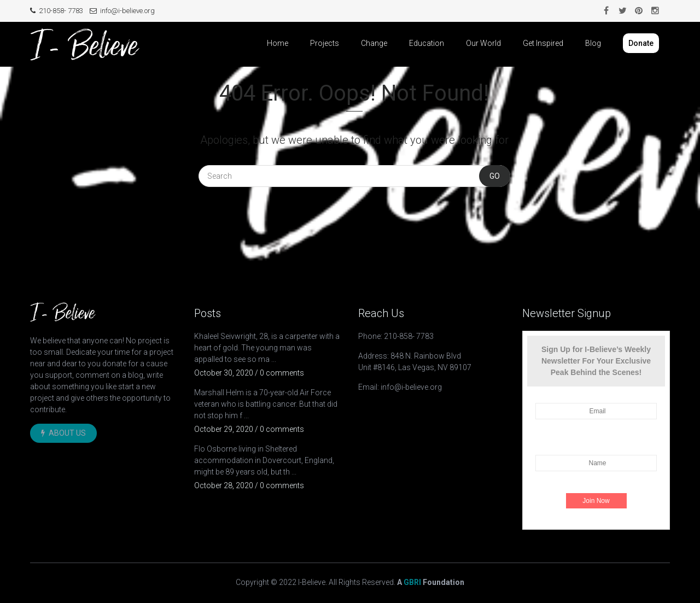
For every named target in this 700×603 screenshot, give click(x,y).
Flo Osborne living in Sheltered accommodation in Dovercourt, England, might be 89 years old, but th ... (264, 460)
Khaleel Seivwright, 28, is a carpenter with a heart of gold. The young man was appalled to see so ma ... (267, 348)
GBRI (412, 582)
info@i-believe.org (122, 11)
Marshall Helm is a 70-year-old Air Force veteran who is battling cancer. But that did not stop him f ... (266, 404)
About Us (63, 433)
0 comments (282, 373)
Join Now (596, 501)
